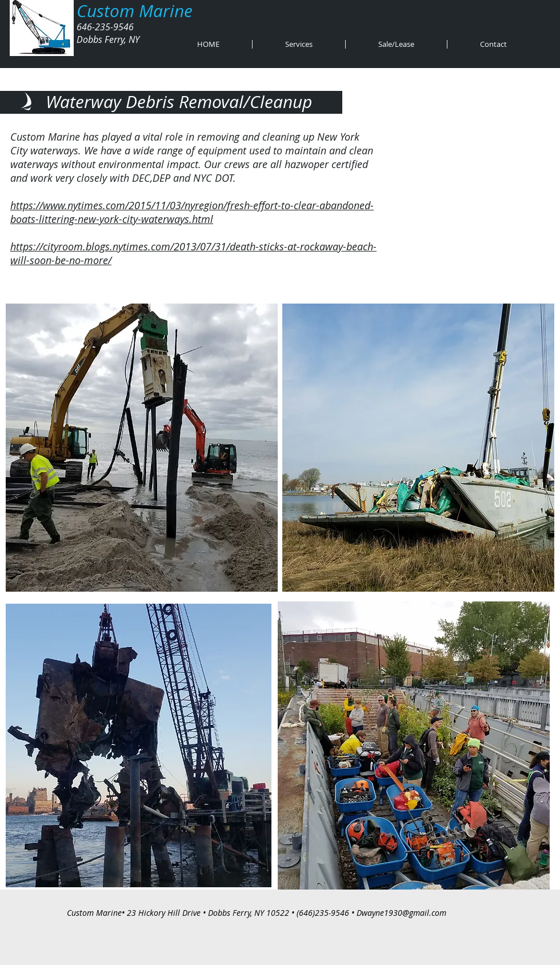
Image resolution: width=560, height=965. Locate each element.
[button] (299, 44)
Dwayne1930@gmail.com (401, 913)
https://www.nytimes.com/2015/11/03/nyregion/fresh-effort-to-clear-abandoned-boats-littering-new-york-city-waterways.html (192, 212)
